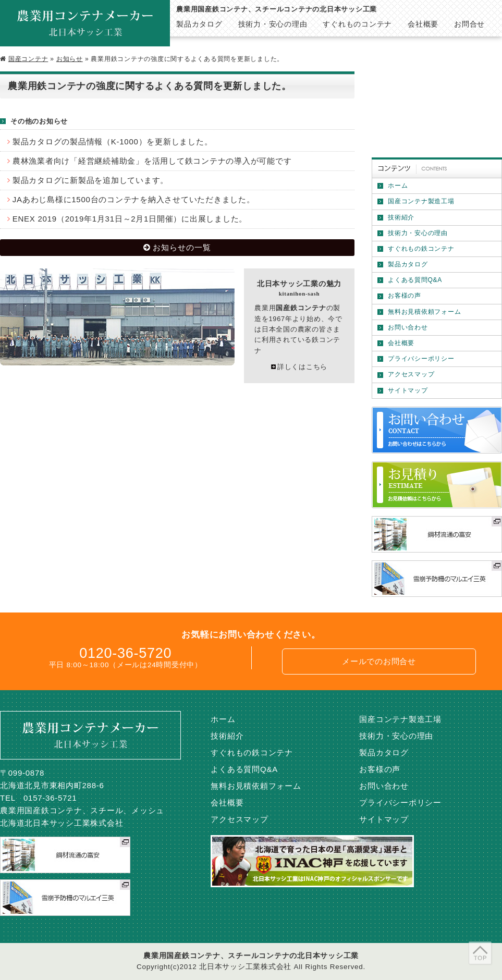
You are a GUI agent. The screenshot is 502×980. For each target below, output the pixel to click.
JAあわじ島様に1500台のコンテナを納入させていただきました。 (134, 199)
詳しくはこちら (302, 367)
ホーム (398, 186)
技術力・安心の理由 (418, 233)
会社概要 (401, 343)
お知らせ (70, 59)
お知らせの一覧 (182, 247)
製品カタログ (408, 264)
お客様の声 (405, 296)
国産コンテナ (28, 59)
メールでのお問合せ (379, 661)
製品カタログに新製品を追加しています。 (90, 180)
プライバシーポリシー (421, 359)
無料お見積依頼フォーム (424, 312)
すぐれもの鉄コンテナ (421, 249)
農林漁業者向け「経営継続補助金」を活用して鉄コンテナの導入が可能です (152, 161)
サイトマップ (408, 390)
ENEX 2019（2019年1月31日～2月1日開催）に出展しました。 (130, 219)
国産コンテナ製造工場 (421, 201)
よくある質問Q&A (415, 280)
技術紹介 (401, 217)
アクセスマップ (411, 374)
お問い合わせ (408, 327)
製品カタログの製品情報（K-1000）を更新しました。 (113, 142)
